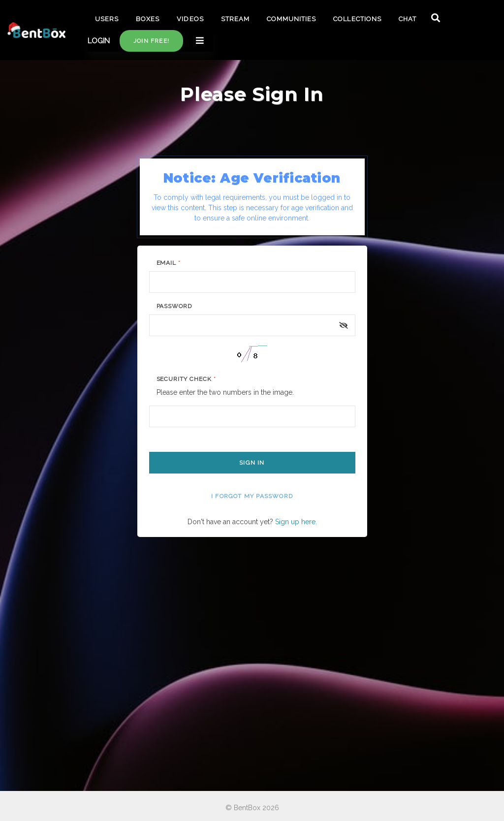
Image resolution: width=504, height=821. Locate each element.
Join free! (151, 41)
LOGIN (99, 41)
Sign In (252, 463)
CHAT (408, 19)
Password (174, 306)
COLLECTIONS (357, 19)
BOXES (148, 19)
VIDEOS (190, 19)
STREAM (235, 19)
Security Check (186, 379)
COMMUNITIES (291, 19)
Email (169, 263)
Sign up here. (296, 522)
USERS (107, 19)
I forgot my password (252, 496)
